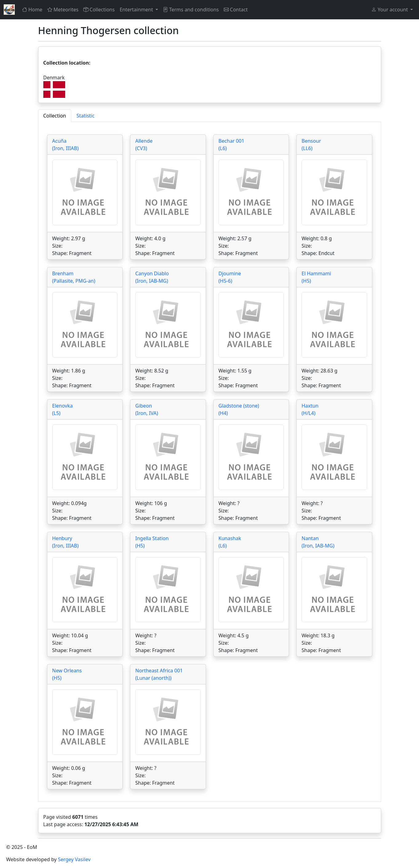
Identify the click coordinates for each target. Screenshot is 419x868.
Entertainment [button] (137, 10)
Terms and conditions (191, 10)
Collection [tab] (55, 116)
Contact (236, 10)
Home (32, 10)
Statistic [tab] (86, 116)
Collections (99, 10)
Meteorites (63, 10)
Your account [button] (390, 10)
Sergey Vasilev (74, 859)
